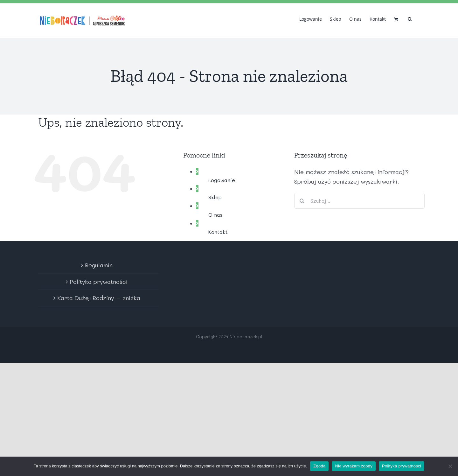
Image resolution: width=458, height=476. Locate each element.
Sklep (215, 197)
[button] (410, 18)
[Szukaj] (302, 201)
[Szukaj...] (359, 201)
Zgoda (319, 466)
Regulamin (99, 265)
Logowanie (222, 180)
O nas (215, 215)
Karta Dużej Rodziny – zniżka (99, 298)
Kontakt (218, 232)
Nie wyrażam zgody (354, 466)
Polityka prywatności (99, 282)
